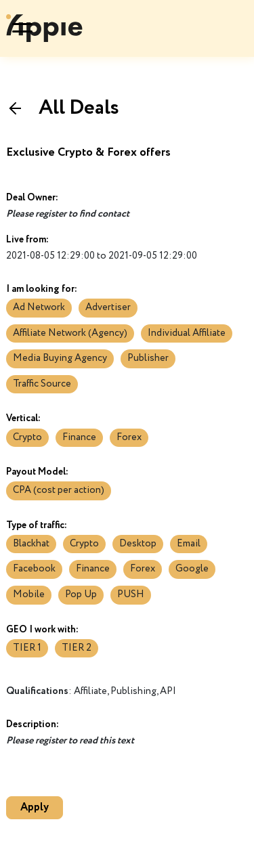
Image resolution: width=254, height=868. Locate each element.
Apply (35, 807)
